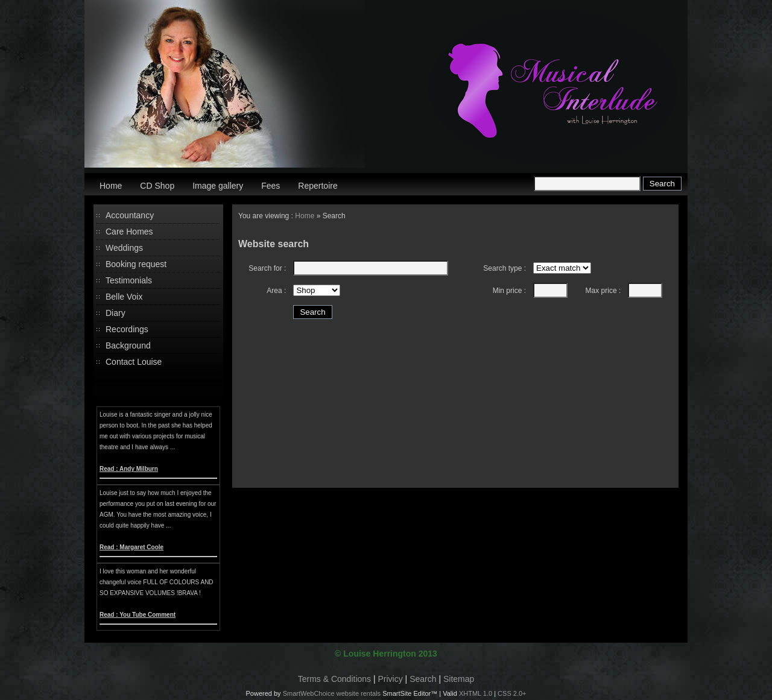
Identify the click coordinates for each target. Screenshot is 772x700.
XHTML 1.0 (476, 693)
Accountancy (130, 215)
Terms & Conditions (334, 679)
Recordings (127, 329)
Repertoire (318, 186)
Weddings (124, 248)
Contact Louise (134, 362)
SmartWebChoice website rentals (332, 693)
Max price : (603, 291)
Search (423, 679)
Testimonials (129, 280)
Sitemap (459, 679)
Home (111, 186)
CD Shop (157, 186)
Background (128, 345)
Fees (271, 186)
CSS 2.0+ (512, 693)
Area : (276, 291)
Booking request (136, 264)
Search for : (267, 268)
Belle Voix (124, 297)
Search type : (505, 268)
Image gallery (218, 186)
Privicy (391, 679)
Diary (115, 313)
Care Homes (129, 232)
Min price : (509, 291)
